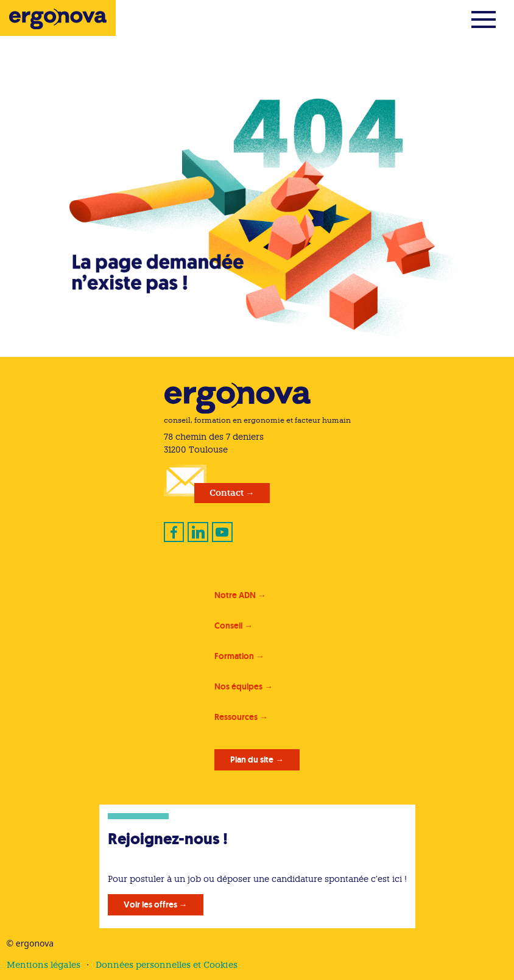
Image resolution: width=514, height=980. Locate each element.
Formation (234, 656)
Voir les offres (150, 904)
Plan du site (252, 760)
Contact (227, 493)
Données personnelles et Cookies (167, 965)
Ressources (236, 717)
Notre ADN (235, 595)
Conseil (228, 626)
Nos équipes (238, 686)
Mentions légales (44, 965)
